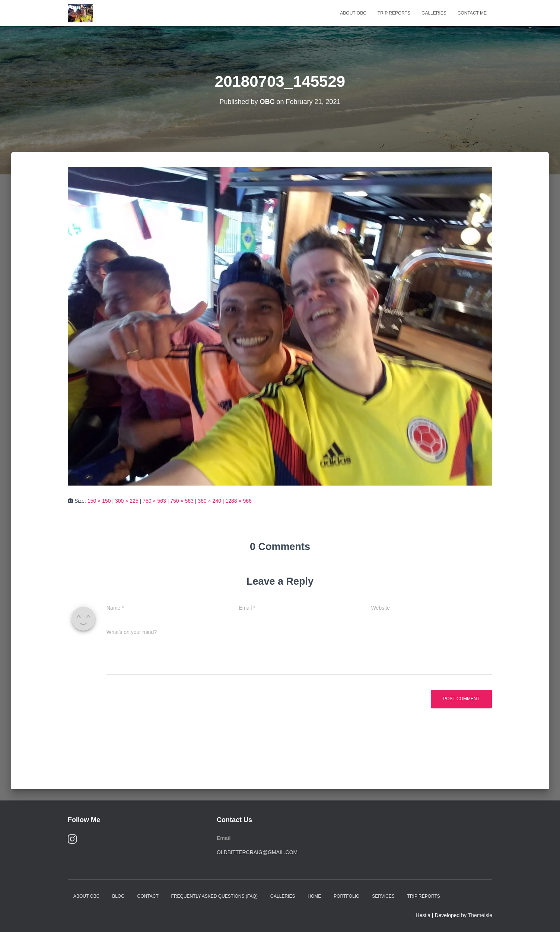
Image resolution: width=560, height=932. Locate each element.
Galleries (434, 13)
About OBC (353, 13)
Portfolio (346, 896)
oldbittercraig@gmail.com (257, 852)
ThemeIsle (480, 915)
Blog (118, 896)
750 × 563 (154, 501)
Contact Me (472, 13)
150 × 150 (99, 501)
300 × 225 (127, 501)
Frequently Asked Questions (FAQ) (214, 896)
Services (383, 896)
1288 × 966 (238, 501)
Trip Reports (394, 13)
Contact (148, 896)
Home (314, 896)
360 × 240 (209, 501)
